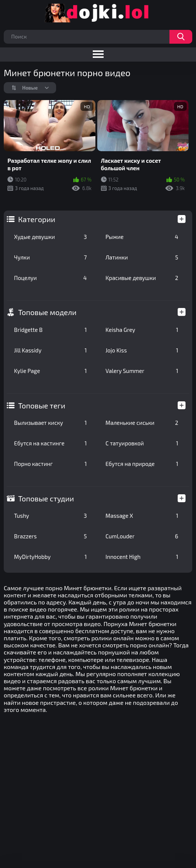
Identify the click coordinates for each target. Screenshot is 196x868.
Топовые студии (46, 498)
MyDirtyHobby (50, 557)
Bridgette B (50, 330)
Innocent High (142, 557)
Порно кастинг (50, 464)
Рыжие (142, 237)
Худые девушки (50, 237)
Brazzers (50, 536)
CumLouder (142, 536)
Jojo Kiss (142, 350)
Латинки (142, 257)
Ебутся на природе (142, 464)
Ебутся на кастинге (50, 443)
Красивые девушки (142, 278)
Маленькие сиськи (142, 423)
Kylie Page (50, 371)
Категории (37, 219)
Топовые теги (42, 405)
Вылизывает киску (50, 423)
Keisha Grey (142, 330)
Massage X (142, 516)
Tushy (50, 516)
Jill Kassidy (50, 350)
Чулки (50, 257)
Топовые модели (48, 312)
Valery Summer (142, 371)
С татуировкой (142, 443)
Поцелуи (50, 278)
